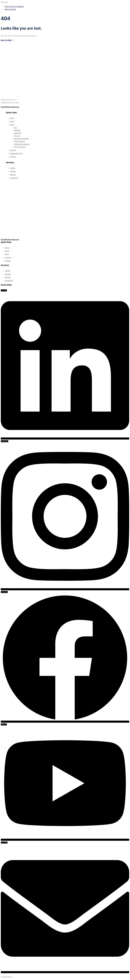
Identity (13, 175)
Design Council (19, 141)
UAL (15, 128)
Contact (13, 157)
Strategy (13, 171)
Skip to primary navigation (14, 7)
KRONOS (17, 130)
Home (12, 118)
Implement (14, 178)
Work (13, 125)
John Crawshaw (20, 147)
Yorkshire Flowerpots (22, 144)
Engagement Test (16, 153)
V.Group (17, 136)
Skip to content (10, 9)
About (12, 121)
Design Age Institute (21, 139)
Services (13, 150)
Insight (12, 168)
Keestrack (18, 133)
